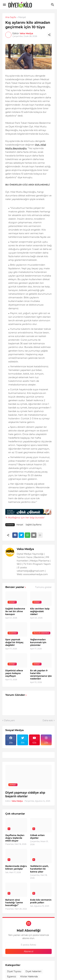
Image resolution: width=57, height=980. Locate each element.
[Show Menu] (4, 5)
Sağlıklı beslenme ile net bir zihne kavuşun (15, 611)
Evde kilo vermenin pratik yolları (41, 901)
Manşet (22, 17)
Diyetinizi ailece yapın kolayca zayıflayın (14, 673)
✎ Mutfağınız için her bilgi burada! (25, 518)
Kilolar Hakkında (29, 977)
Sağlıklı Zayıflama (34, 525)
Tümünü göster (43, 587)
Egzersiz (12, 977)
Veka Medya (25, 549)
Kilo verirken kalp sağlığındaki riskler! (40, 611)
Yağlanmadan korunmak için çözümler (38, 642)
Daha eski (48, 720)
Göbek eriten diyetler (37, 837)
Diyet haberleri (33, 971)
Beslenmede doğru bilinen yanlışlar (16, 867)
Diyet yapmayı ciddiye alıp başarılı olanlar (25, 795)
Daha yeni (9, 720)
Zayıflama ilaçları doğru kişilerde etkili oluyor (15, 838)
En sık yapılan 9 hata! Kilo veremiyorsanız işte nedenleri (41, 675)
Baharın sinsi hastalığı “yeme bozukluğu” (14, 903)
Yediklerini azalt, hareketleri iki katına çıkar (39, 869)
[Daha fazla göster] (40, 535)
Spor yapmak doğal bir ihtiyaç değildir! (14, 642)
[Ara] (53, 5)
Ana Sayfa (11, 17)
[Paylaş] (49, 35)
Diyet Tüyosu (14, 971)
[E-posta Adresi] (28, 945)
